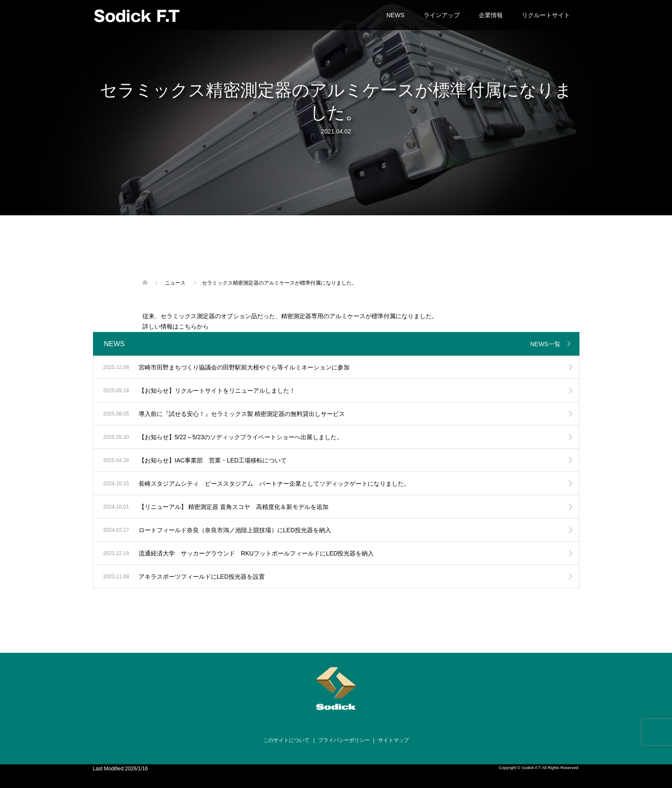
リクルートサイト (546, 15)
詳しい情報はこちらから (176, 326)
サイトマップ (393, 740)
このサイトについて (286, 740)
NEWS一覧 (545, 344)
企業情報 (491, 15)
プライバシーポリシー (344, 740)
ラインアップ (442, 15)
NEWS (396, 15)
